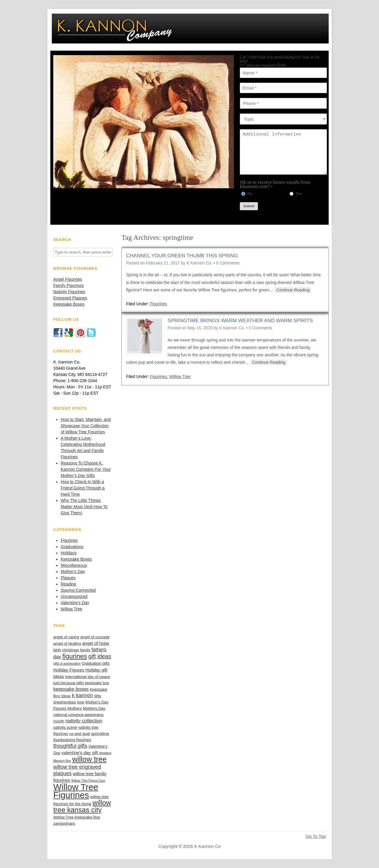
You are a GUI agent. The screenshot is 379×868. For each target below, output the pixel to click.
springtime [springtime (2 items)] (100, 734)
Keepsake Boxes (69, 304)
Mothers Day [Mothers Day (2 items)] (94, 708)
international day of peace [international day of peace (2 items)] (88, 677)
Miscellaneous (74, 565)
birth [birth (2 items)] (57, 650)
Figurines (69, 540)
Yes (298, 194)
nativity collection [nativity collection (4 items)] (84, 721)
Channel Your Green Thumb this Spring (182, 256)
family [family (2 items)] (85, 650)
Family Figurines (69, 285)
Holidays (69, 553)
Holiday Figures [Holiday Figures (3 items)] (69, 670)
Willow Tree (71, 609)
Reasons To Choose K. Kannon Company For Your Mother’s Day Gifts (86, 469)
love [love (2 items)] (81, 702)
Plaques (68, 578)
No (250, 194)
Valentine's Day (75, 603)
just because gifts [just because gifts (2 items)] (69, 683)
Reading (68, 584)
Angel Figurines (68, 279)
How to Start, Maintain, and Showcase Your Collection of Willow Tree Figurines (86, 426)
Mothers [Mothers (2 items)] (75, 708)
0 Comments (228, 263)
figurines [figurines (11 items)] (75, 656)
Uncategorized (74, 596)
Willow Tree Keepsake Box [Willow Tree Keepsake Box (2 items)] (77, 817)
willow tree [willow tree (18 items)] (89, 759)
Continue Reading (293, 290)
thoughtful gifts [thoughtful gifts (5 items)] (70, 746)
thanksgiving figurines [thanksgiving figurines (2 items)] (72, 740)
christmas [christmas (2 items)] (71, 650)
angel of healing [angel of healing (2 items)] (67, 643)
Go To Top (316, 836)
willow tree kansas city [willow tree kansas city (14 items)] (82, 806)
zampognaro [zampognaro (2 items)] (64, 823)
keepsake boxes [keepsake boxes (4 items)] (71, 689)
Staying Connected (78, 590)
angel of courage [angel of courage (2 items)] (95, 637)
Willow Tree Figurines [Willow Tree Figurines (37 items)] (76, 791)
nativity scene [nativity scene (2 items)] (65, 727)
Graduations (72, 547)
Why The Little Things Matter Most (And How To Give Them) (84, 507)
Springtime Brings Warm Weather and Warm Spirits (240, 321)
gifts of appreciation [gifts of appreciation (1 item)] (67, 663)
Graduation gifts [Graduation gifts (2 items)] (96, 663)
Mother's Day (73, 572)
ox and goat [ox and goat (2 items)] (80, 734)
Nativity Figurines (69, 292)
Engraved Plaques (70, 298)
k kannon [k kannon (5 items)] (83, 695)
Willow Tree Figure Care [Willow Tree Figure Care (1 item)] (88, 781)
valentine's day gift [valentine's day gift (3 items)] (80, 753)
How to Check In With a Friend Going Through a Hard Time (83, 488)
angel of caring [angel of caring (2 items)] (66, 637)
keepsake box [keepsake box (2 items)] (97, 683)
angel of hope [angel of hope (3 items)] (96, 643)
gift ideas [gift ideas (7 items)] (100, 656)
